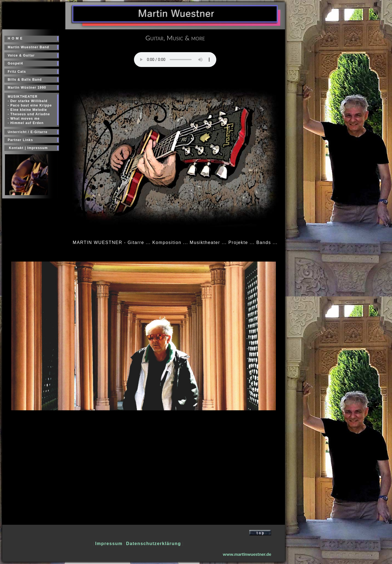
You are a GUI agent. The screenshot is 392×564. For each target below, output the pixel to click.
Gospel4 (15, 63)
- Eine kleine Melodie (27, 110)
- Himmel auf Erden (26, 123)
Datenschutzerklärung (153, 544)
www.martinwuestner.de (247, 554)
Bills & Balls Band (25, 80)
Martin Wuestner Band (28, 47)
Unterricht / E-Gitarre (28, 132)
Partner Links (20, 140)
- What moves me (24, 119)
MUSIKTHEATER (23, 97)
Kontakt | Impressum (28, 148)
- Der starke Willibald (28, 101)
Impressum (109, 544)
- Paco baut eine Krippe (30, 105)
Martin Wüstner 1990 (27, 88)
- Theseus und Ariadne (29, 114)
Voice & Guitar (21, 55)
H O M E (15, 38)
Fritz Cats (17, 72)
